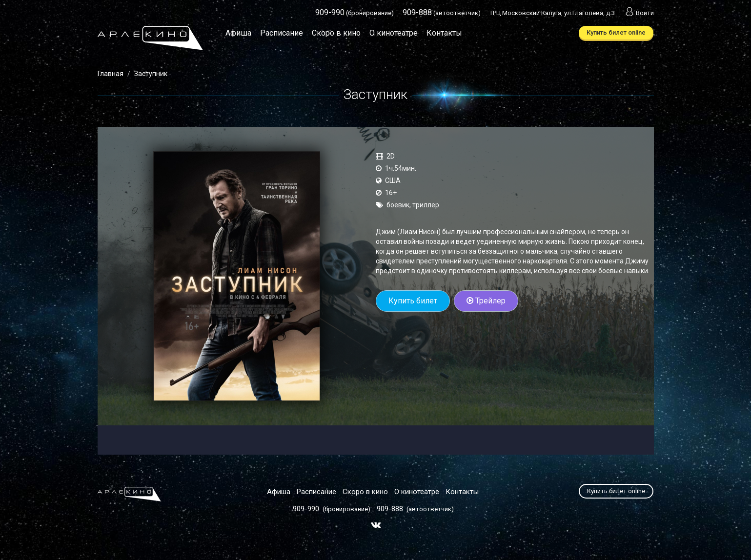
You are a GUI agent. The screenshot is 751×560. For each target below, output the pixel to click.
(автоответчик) (442, 13)
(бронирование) (355, 13)
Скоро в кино (336, 33)
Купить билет (413, 301)
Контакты (444, 33)
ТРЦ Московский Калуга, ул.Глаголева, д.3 (552, 13)
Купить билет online (616, 32)
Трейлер (486, 301)
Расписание (282, 33)
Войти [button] (639, 13)
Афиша (238, 33)
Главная (111, 74)
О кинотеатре (394, 33)
